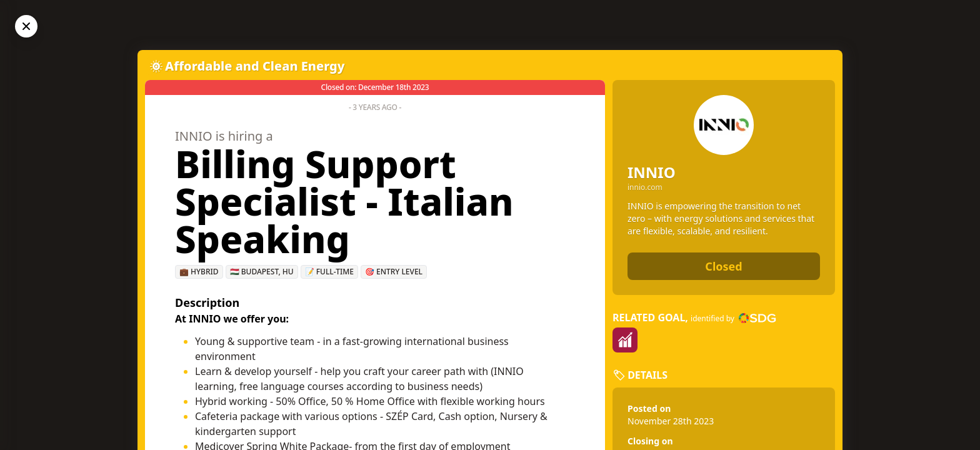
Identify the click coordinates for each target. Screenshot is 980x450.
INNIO (652, 172)
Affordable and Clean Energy (255, 66)
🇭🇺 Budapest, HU (262, 272)
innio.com (645, 187)
